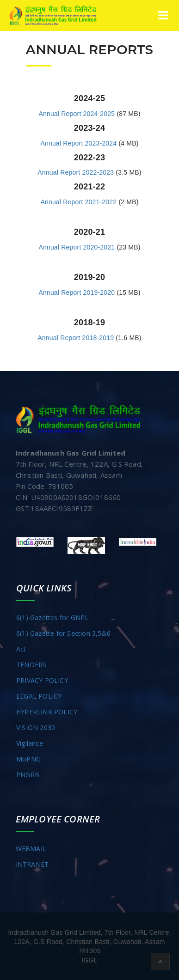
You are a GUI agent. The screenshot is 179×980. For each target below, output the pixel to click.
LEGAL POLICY (39, 696)
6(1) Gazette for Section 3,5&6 (63, 633)
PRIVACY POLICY (42, 680)
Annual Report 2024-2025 (77, 114)
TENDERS (31, 665)
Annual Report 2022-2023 (76, 172)
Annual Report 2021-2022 (78, 202)
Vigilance (30, 743)
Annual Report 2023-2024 (78, 143)
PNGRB (28, 775)
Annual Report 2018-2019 (76, 338)
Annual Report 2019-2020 (77, 292)
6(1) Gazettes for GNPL (52, 618)
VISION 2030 (36, 727)
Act (21, 649)
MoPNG (28, 759)
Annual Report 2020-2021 (77, 247)
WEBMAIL (31, 849)
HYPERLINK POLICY (47, 712)
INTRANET (32, 864)
